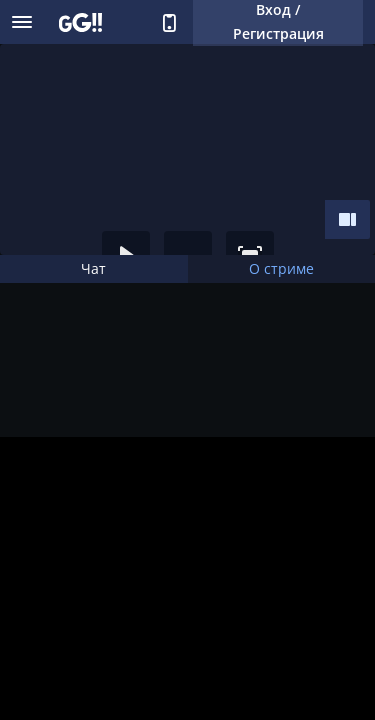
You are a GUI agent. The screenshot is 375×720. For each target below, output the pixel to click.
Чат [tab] (93, 268)
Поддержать (101, 639)
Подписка (39, 639)
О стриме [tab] (281, 268)
